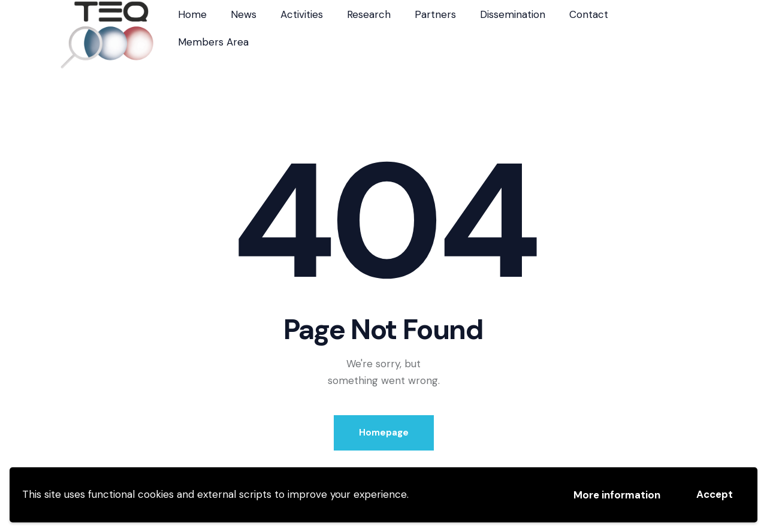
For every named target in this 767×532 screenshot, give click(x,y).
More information (617, 495)
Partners (435, 14)
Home (192, 14)
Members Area (213, 42)
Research (369, 14)
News (244, 14)
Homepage (384, 433)
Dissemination (513, 14)
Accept (715, 494)
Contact (589, 14)
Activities (302, 14)
